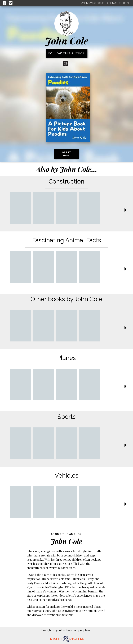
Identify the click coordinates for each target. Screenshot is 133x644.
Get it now (66, 154)
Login (124, 3)
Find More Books (93, 3)
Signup (112, 3)
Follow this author (67, 53)
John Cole (67, 41)
